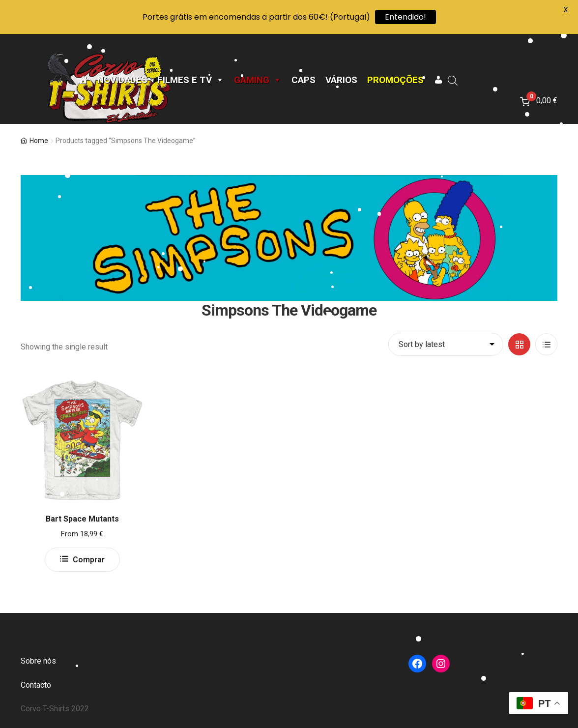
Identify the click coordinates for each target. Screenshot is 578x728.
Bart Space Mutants (82, 519)
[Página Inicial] (83, 80)
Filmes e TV (191, 80)
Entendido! (405, 17)
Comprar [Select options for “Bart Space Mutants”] (89, 560)
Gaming (258, 80)
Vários (341, 80)
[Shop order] (446, 345)
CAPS (303, 80)
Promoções (395, 80)
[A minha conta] (438, 80)
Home (39, 141)
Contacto (36, 685)
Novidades (122, 80)
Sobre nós (38, 661)
